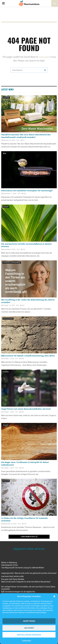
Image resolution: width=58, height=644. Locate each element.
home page (44, 57)
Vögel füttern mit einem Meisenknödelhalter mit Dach (26, 409)
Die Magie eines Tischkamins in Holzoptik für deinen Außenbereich (25, 464)
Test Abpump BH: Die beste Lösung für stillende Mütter (23, 568)
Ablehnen (29, 628)
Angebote (6, 207)
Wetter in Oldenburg (9, 563)
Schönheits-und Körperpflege (12, 263)
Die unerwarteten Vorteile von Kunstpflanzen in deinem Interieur (26, 245)
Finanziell (6, 481)
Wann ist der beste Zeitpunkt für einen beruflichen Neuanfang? (26, 582)
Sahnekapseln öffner (10, 565)
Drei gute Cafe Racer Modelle (13, 579)
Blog (4, 153)
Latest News (7, 89)
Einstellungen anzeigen (29, 635)
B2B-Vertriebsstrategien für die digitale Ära (18, 592)
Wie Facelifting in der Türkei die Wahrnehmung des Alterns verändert (28, 301)
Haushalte (6, 97)
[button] (54, 596)
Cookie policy (27, 641)
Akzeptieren (29, 621)
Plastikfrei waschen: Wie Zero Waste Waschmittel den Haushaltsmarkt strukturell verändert (26, 136)
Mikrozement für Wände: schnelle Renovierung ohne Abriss (28, 356)
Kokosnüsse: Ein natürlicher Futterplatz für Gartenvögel (27, 191)
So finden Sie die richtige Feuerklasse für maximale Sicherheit (24, 520)
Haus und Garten (8, 319)
